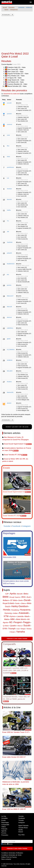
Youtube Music (23, 828)
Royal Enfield (8, 603)
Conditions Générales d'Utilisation (12, 853)
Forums (4, 833)
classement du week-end (11, 94)
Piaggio (27, 622)
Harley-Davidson (20, 606)
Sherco (20, 626)
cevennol (9, 124)
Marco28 (9, 307)
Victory (29, 629)
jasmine (9, 285)
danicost (9, 317)
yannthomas (10, 167)
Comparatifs (9, 644)
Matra (7, 619)
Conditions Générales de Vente (11, 855)
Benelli (20, 594)
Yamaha (21, 632)
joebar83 (9, 253)
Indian (15, 613)
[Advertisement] (17, 34)
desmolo (9, 199)
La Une (4, 816)
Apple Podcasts (23, 826)
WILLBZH (10, 371)
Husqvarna (25, 610)
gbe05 (9, 339)
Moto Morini (21, 619)
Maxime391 (10, 392)
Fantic (17, 603)
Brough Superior (15, 597)
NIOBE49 (10, 360)
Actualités (4, 818)
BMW (6, 597)
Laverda (20, 616)
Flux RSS (21, 835)
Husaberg (15, 610)
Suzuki (27, 625)
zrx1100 (9, 103)
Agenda (4, 831)
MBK (13, 619)
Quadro (13, 626)
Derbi (20, 600)
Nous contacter (6, 859)
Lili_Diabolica (11, 349)
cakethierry (10, 328)
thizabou (9, 382)
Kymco (13, 616)
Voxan (12, 632)
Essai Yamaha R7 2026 (12, 455)
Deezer (21, 832)
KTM (6, 616)
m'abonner (29, 7)
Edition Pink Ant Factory (9, 857)
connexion (21, 7)
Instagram (26, 526)
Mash (27, 616)
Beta (26, 594)
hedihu (9, 210)
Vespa (23, 629)
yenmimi (9, 114)
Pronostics (5, 835)
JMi (8, 232)
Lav (8, 178)
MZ (11, 622)
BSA (24, 597)
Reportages (9, 533)
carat (8, 135)
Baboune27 (10, 296)
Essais (6, 468)
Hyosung (8, 613)
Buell (29, 597)
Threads (21, 820)
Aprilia (13, 594)
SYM (5, 629)
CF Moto (14, 600)
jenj (8, 274)
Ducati (27, 600)
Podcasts (4, 829)
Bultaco (6, 600)
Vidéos (4, 827)
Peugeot (18, 622)
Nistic (8, 157)
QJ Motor (6, 626)
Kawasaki (24, 613)
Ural (18, 629)
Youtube (7, 526)
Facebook (16, 526)
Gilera (23, 603)
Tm (8, 221)
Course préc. (6, 15)
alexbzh (9, 403)
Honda (6, 610)
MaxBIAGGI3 (11, 264)
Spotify (21, 830)
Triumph (12, 629)
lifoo (8, 146)
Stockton (9, 189)
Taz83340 (10, 242)
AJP (7, 594)
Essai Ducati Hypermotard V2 (15, 444)
